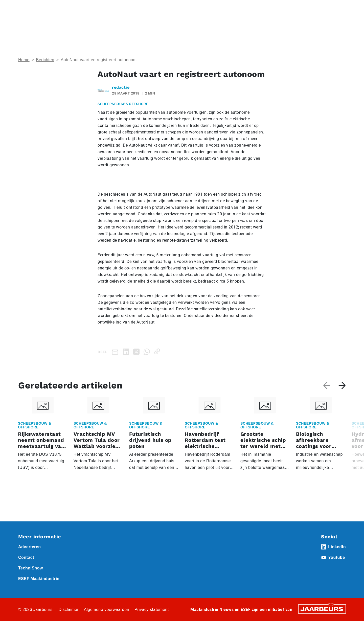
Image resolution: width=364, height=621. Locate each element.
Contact (255, 7)
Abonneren (234, 7)
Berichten (45, 60)
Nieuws (95, 7)
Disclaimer (69, 609)
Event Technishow (70, 7)
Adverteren (211, 7)
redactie (121, 87)
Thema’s (293, 25)
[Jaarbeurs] (322, 609)
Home (23, 7)
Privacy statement (152, 609)
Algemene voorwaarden (107, 609)
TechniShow (31, 568)
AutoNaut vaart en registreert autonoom (99, 60)
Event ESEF (42, 7)
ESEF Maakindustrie (39, 579)
